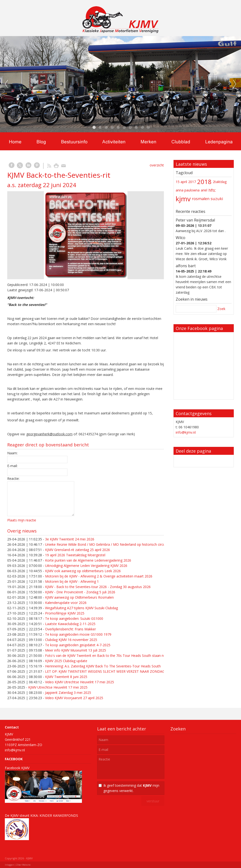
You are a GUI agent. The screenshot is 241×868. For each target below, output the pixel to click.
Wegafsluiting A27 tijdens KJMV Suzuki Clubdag (81, 608)
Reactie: (13, 478)
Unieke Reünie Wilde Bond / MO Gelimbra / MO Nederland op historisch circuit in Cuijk (112, 544)
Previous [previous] (6, 84)
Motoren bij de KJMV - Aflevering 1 (72, 581)
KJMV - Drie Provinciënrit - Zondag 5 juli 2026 (80, 592)
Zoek (221, 309)
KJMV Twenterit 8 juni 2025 (66, 677)
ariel (204, 190)
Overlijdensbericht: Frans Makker (70, 629)
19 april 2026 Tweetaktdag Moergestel (75, 555)
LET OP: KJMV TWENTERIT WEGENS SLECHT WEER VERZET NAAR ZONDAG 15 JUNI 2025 (116, 671)
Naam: (12, 453)
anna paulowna (188, 190)
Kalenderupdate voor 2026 (66, 603)
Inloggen (9, 865)
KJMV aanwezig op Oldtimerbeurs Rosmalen (79, 597)
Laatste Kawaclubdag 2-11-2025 (70, 624)
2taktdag (220, 182)
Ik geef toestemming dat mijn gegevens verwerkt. (131, 788)
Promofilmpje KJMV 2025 (65, 613)
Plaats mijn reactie (22, 520)
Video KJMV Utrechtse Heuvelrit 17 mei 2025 (80, 682)
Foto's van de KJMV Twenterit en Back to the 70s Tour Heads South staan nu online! (111, 656)
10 (148, 127)
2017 (192, 182)
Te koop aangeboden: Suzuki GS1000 (74, 618)
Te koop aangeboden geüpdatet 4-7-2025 (78, 645)
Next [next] (235, 84)
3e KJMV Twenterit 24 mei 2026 (70, 539)
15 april (181, 182)
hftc (212, 190)
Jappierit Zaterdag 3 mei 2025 (68, 693)
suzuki (217, 199)
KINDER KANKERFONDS (59, 815)
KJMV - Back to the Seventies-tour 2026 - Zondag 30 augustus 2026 (98, 587)
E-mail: (12, 466)
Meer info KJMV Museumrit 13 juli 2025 (76, 650)
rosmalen (201, 199)
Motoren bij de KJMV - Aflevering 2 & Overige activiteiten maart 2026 (99, 576)
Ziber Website (23, 865)
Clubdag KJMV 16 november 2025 (71, 640)
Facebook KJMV (17, 768)
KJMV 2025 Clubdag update (66, 661)
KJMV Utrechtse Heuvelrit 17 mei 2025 (58, 687)
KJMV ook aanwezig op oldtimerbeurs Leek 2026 (83, 571)
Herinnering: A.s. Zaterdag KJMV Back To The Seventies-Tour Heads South (103, 666)
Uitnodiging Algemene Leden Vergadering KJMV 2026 (86, 566)
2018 (204, 182)
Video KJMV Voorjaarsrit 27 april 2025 (74, 698)
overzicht (157, 165)
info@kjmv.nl (186, 432)
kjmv (183, 199)
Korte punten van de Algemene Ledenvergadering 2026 (88, 560)
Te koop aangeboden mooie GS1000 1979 (78, 634)
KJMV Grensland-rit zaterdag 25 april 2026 (77, 550)
